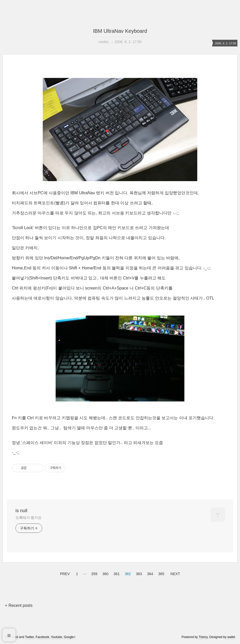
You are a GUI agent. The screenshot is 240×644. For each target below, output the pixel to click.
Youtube (56, 637)
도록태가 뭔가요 (28, 518)
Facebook (42, 637)
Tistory (203, 637)
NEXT (175, 573)
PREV (64, 573)
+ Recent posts (19, 605)
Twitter (29, 637)
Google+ (70, 637)
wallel (231, 637)
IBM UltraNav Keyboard (120, 31)
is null (21, 511)
